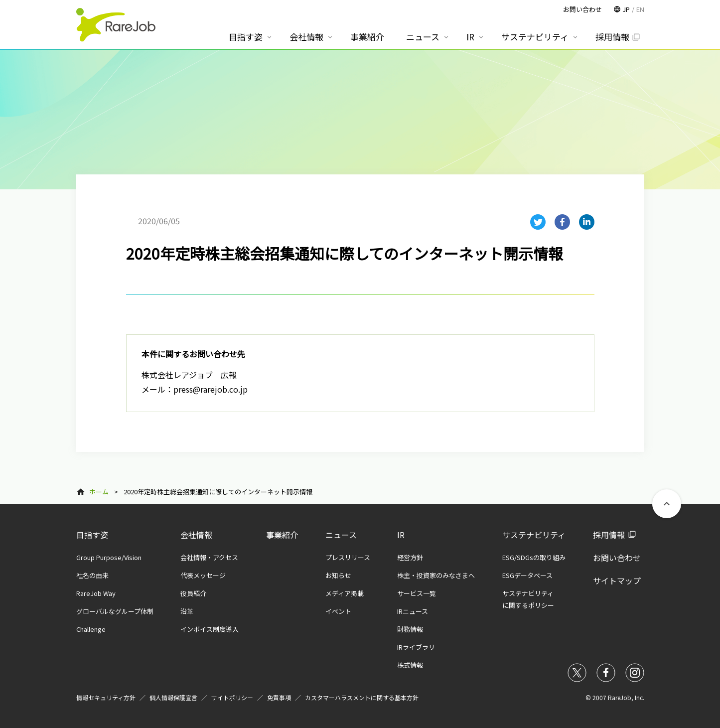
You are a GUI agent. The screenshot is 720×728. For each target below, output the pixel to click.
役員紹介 (193, 593)
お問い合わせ (617, 558)
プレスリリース (348, 557)
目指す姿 (92, 535)
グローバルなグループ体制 (115, 611)
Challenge (91, 629)
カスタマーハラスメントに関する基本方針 (362, 697)
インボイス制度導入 (210, 629)
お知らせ (338, 575)
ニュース (341, 535)
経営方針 (410, 557)
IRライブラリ (416, 647)
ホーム (99, 492)
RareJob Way (96, 593)
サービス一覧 (417, 593)
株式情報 (410, 665)
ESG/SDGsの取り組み (534, 557)
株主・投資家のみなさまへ (436, 575)
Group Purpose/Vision (109, 557)
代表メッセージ (203, 575)
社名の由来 (92, 575)
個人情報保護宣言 (173, 697)
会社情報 (196, 535)
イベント (338, 611)
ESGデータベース (527, 575)
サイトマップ (617, 581)
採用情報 (609, 535)
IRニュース (413, 611)
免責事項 (279, 697)
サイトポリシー (232, 697)
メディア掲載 (345, 593)
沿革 (187, 611)
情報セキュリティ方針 (106, 697)
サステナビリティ (534, 535)
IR (401, 535)
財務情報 (410, 629)
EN (640, 9)
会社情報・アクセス (209, 557)
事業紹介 (282, 535)
